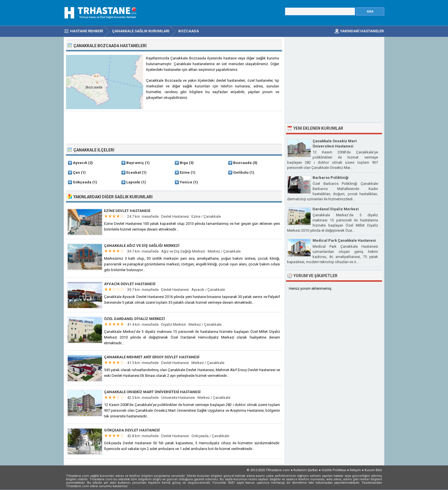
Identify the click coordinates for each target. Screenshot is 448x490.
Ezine (185, 172)
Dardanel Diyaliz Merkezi (336, 209)
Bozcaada (242, 163)
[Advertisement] (174, 127)
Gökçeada (82, 182)
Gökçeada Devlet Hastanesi (132, 430)
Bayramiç (135, 163)
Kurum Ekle (373, 470)
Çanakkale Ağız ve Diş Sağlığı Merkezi (142, 246)
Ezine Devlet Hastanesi (127, 211)
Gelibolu (241, 172)
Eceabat (134, 172)
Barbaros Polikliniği (331, 178)
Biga (184, 163)
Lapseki (133, 182)
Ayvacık (80, 163)
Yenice (186, 182)
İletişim (355, 470)
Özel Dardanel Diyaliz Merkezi (134, 319)
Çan (76, 172)
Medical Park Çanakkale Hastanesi (344, 240)
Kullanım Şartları (306, 470)
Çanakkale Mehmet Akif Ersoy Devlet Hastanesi (152, 357)
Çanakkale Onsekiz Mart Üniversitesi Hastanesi (152, 392)
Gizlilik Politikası (334, 470)
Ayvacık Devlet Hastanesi (130, 284)
